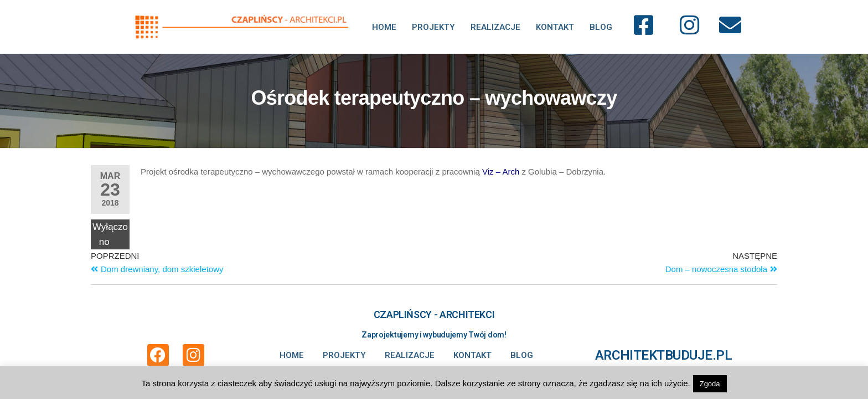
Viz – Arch (501, 172)
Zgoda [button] (710, 384)
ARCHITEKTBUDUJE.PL (663, 355)
